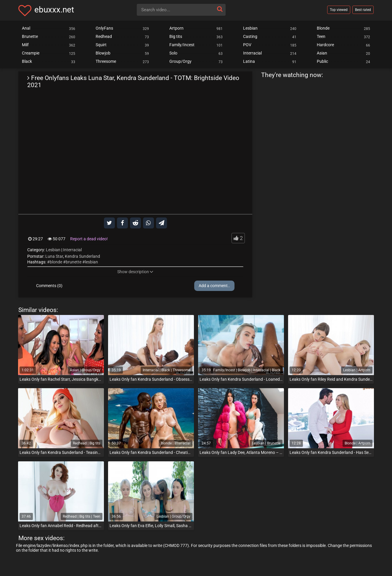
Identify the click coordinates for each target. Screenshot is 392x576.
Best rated (363, 10)
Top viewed (339, 10)
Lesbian (53, 250)
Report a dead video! (89, 239)
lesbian (91, 262)
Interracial (72, 250)
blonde (56, 262)
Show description (135, 272)
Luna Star (54, 256)
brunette (74, 262)
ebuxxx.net (54, 10)
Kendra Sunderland (82, 256)
